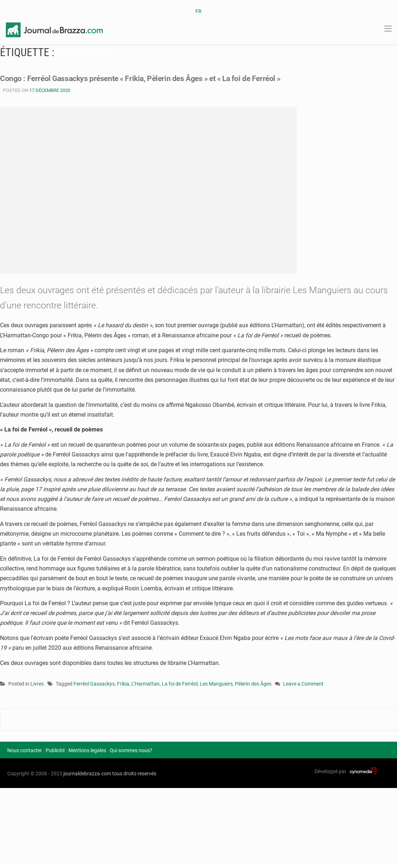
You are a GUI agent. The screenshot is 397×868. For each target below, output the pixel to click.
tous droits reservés (134, 774)
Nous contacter (25, 750)
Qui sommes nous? (131, 750)
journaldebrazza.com (87, 774)
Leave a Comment (303, 684)
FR (198, 11)
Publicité (55, 750)
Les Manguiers (216, 684)
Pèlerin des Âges (253, 684)
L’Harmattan (145, 684)
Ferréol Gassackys (94, 684)
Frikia (123, 684)
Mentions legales (87, 750)
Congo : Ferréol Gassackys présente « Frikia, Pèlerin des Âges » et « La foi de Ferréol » (167, 78)
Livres (37, 684)
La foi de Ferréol (180, 684)
